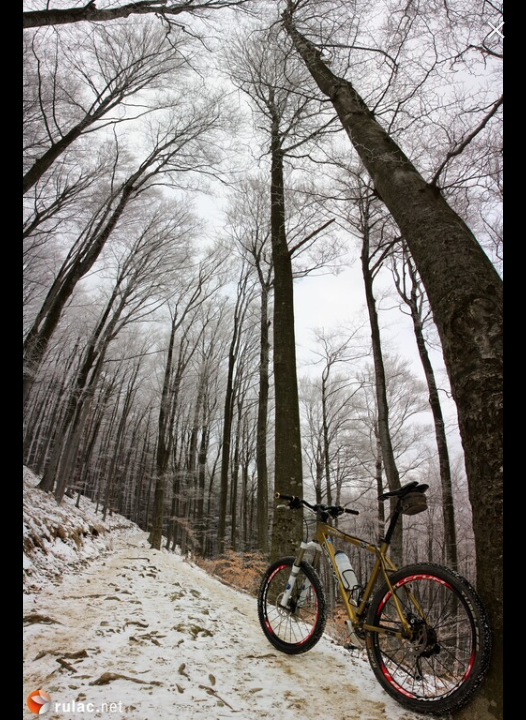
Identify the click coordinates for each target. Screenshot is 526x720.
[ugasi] (496, 30)
